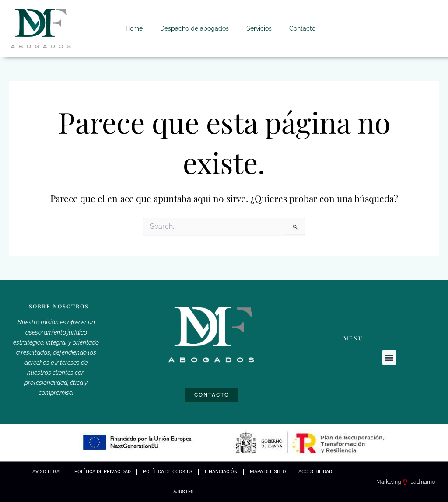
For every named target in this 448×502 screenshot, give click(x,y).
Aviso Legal (47, 472)
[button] (389, 357)
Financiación (221, 472)
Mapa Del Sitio (268, 472)
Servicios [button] (259, 28)
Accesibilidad (315, 472)
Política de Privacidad (103, 472)
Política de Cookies (168, 472)
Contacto (302, 28)
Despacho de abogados (194, 28)
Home (134, 28)
